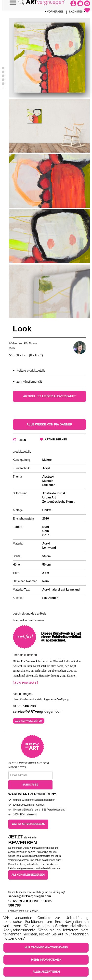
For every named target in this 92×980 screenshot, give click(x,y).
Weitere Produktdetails (31, 371)
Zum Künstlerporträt (29, 382)
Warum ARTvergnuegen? (32, 794)
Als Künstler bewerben (28, 875)
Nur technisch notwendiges (46, 948)
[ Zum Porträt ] (25, 683)
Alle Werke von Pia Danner (49, 424)
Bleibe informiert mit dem (29, 763)
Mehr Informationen (46, 960)
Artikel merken (56, 440)
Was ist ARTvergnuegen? (28, 824)
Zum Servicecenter (29, 721)
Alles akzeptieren (46, 972)
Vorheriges (54, 12)
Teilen (22, 440)
